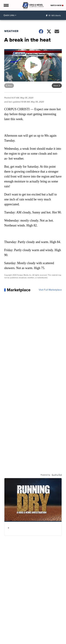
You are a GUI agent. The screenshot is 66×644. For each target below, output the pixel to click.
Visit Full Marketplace (50, 290)
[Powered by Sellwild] (57, 475)
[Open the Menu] (6, 5)
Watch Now (57, 5)
